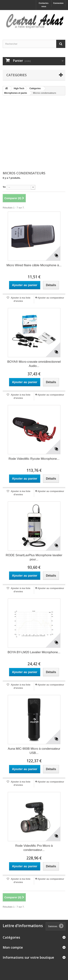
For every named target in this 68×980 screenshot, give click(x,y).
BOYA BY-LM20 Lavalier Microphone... (34, 652)
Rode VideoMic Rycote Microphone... (34, 459)
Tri (4, 187)
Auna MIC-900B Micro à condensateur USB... (34, 751)
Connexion (58, 3)
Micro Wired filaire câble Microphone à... (34, 265)
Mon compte (13, 947)
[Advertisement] (34, 134)
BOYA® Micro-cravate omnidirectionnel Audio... (34, 364)
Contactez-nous (44, 5)
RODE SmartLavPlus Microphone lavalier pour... (34, 557)
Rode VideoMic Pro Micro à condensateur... (34, 848)
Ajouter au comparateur (51, 298)
